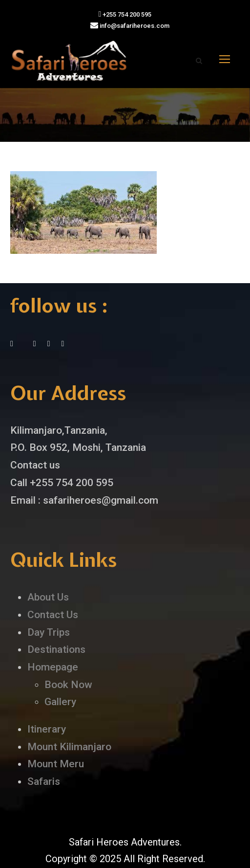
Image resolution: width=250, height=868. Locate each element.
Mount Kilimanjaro (69, 747)
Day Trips (49, 632)
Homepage (53, 667)
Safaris (44, 781)
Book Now (68, 685)
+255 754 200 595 (125, 14)
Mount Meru (56, 764)
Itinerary (47, 729)
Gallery (60, 702)
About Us (48, 597)
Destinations (56, 649)
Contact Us (53, 615)
